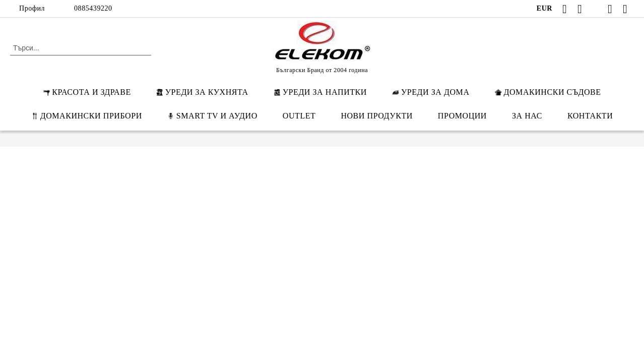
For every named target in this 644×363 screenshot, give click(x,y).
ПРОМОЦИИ (462, 116)
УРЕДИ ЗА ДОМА (431, 92)
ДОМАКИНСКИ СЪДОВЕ (548, 92)
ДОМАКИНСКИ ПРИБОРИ (87, 116)
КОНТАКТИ (590, 116)
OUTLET (299, 116)
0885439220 (93, 8)
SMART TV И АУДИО (212, 116)
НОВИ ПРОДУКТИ (376, 116)
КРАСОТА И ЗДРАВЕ (87, 92)
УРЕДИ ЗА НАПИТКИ (320, 92)
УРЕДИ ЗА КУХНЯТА (202, 92)
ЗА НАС (527, 116)
